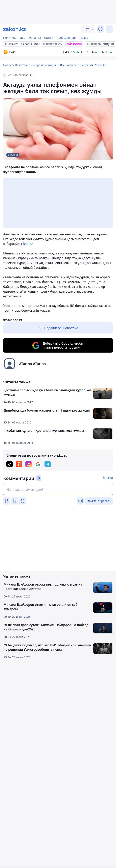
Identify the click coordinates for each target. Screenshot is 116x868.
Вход (110, 478)
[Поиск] (101, 29)
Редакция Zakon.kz (93, 65)
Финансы (35, 38)
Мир (22, 38)
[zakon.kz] (14, 29)
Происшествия (66, 38)
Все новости (68, 65)
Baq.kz (28, 244)
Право (84, 38)
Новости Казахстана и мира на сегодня (29, 65)
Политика (10, 38)
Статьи (49, 38)
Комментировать (99, 501)
